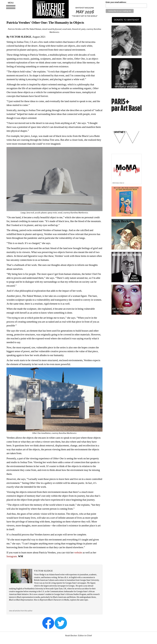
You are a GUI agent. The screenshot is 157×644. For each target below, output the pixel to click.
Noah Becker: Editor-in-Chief (79, 636)
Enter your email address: (116, 2)
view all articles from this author (21, 611)
